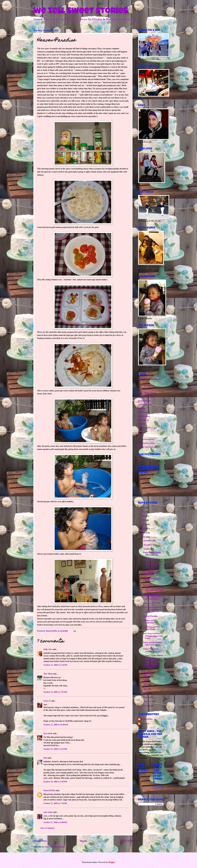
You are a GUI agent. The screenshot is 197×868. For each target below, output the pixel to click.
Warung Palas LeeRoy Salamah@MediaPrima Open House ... (152, 597)
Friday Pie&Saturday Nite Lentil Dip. (152, 554)
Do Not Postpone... (151, 568)
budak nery (143, 432)
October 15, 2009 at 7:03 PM (55, 782)
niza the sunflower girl (147, 428)
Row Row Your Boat (151, 603)
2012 (143, 524)
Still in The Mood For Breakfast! (152, 580)
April (146, 693)
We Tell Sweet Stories (81, 12)
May (146, 689)
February (148, 702)
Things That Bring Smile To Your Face (152, 650)
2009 (143, 537)
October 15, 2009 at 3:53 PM (55, 749)
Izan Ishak (48, 733)
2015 (143, 512)
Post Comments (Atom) (55, 847)
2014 (143, 516)
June (146, 685)
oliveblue (142, 408)
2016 (143, 508)
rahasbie (142, 424)
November (148, 545)
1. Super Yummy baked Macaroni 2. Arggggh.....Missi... (153, 658)
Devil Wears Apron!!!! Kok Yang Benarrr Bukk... (152, 610)
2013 (143, 520)
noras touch (143, 412)
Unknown (145, 724)
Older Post (126, 841)
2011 (143, 529)
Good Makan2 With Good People (151, 628)
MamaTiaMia (49, 790)
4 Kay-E (47, 701)
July (146, 681)
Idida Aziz (48, 649)
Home (83, 841)
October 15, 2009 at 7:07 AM (55, 692)
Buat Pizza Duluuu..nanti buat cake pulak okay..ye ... (153, 588)
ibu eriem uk (143, 420)
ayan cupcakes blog (146, 385)
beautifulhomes (144, 401)
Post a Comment (47, 828)
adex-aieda (48, 812)
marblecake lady (145, 405)
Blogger (112, 862)
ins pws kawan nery (146, 439)
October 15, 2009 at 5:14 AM (55, 665)
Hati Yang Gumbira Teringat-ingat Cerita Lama (153, 636)
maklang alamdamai (147, 397)
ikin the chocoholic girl (148, 447)
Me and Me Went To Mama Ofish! (151, 666)
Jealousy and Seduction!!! (149, 622)
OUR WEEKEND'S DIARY (151, 573)
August (147, 676)
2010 (143, 533)
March (147, 697)
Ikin (45, 758)
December (148, 541)
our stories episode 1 (147, 459)
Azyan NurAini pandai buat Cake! (152, 644)
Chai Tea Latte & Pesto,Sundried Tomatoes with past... (153, 561)
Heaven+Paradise (150, 616)
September (148, 672)
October (147, 549)
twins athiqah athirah (147, 393)
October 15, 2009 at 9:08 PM (55, 822)
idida (140, 435)
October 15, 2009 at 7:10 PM (55, 803)
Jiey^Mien (48, 674)
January (147, 706)
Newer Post (40, 841)
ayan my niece (144, 416)
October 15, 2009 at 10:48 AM (56, 725)
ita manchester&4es (146, 443)
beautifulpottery (145, 389)
